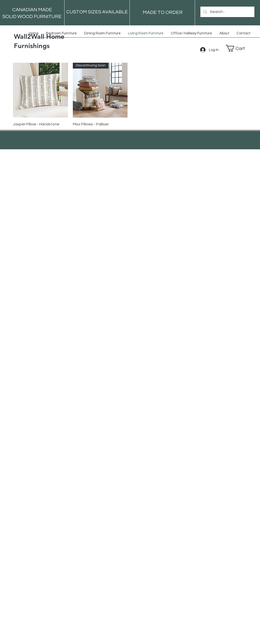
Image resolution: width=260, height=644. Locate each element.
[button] (239, 48)
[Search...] (227, 12)
